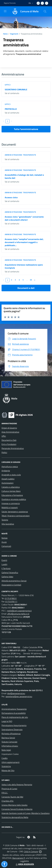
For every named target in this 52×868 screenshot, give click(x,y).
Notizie (5, 538)
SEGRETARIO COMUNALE (16, 89)
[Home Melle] (24, 11)
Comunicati (6, 546)
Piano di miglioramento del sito (15, 717)
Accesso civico (11, 197)
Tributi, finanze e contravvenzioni (16, 516)
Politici (4, 452)
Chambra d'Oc (8, 801)
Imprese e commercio (11, 503)
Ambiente (6, 471)
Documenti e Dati (9, 440)
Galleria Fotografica (10, 573)
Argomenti (14, 34)
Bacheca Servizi (8, 738)
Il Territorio (6, 568)
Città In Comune (31, 851)
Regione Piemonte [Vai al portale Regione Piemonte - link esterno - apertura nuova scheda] (10, 3)
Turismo (5, 520)
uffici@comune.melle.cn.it (18, 614)
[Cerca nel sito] (45, 11)
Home (5, 34)
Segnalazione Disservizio (12, 729)
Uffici (8, 85)
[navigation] (5, 11)
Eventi (4, 560)
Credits (5, 758)
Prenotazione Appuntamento (14, 725)
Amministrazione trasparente (20, 155)
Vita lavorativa (8, 524)
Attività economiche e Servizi (14, 581)
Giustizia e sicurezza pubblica (14, 499)
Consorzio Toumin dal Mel (12, 797)
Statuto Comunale (9, 742)
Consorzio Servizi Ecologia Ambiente (17, 809)
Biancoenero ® (19, 858)
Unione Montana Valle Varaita (14, 805)
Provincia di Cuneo (9, 789)
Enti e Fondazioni (9, 444)
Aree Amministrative (10, 432)
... (27, 280)
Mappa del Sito (8, 770)
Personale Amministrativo (13, 448)
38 (31, 280)
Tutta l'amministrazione (26, 129)
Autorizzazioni (7, 483)
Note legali (6, 750)
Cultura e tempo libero (11, 491)
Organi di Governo (9, 428)
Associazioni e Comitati (11, 585)
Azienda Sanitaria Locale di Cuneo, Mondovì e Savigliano (26, 813)
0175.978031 (11, 598)
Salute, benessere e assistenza (15, 512)
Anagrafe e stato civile (11, 475)
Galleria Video (7, 577)
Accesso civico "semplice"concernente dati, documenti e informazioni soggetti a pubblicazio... (24, 242)
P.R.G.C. (5, 793)
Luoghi (4, 564)
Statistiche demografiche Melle (15, 817)
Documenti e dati (26, 288)
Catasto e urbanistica (11, 487)
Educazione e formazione (12, 495)
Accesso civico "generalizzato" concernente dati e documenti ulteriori (24, 218)
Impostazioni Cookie (10, 754)
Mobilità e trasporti (10, 507)
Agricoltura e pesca (10, 467)
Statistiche (6, 766)
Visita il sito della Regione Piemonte (17, 785)
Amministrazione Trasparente (14, 709)
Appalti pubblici (8, 479)
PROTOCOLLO (11, 109)
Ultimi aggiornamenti (11, 762)
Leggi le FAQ (7, 721)
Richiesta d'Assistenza (11, 734)
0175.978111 (11, 601)
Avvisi (4, 542)
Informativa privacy (10, 746)
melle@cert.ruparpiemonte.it (19, 611)
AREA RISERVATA (25, 864)
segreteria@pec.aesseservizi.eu (19, 696)
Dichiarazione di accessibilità (14, 713)
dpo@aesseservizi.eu (16, 693)
